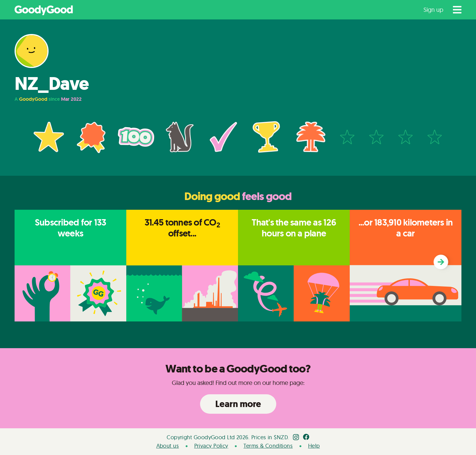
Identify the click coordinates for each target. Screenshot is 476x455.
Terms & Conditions (268, 446)
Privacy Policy (211, 446)
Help (314, 446)
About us (168, 446)
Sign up (433, 10)
